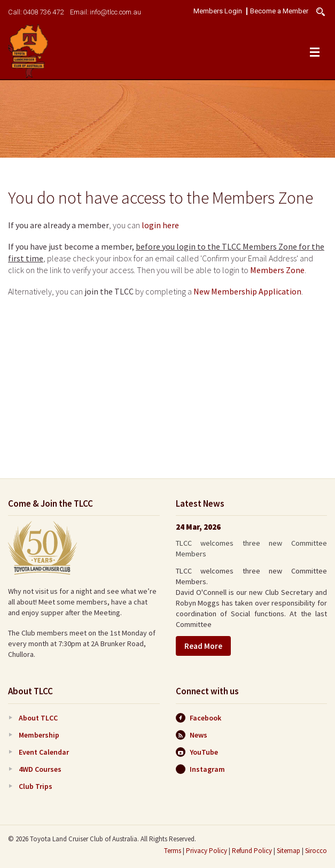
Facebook (198, 718)
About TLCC (38, 718)
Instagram (200, 769)
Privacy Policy (207, 851)
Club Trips (36, 786)
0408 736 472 (43, 12)
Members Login (218, 11)
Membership (39, 735)
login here (160, 225)
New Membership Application (247, 291)
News (192, 735)
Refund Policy (252, 851)
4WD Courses (40, 769)
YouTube (197, 752)
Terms (173, 851)
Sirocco (316, 851)
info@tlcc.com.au (115, 12)
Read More (203, 646)
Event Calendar (44, 752)
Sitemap (289, 851)
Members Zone (277, 270)
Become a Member (279, 11)
